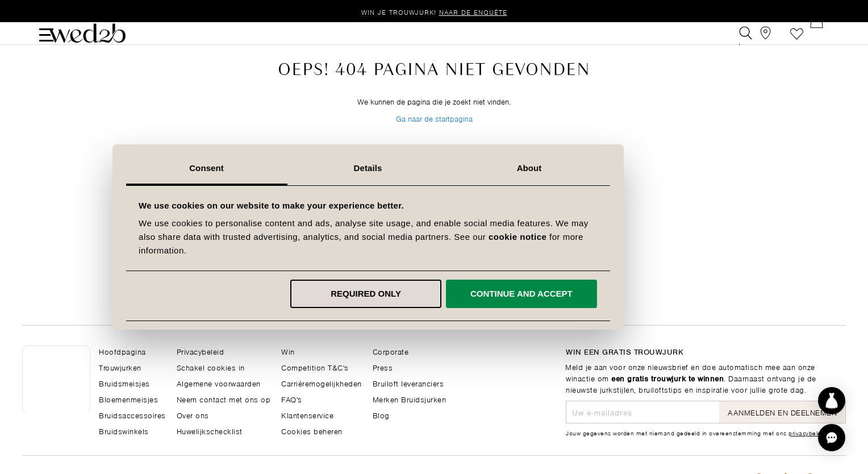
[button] (832, 438)
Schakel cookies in (211, 367)
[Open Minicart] (822, 42)
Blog (381, 415)
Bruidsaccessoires (132, 415)
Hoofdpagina (122, 351)
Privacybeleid (201, 351)
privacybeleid (808, 433)
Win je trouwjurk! (434, 12)
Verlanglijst (797, 42)
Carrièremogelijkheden (322, 383)
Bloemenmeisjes (128, 399)
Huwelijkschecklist (210, 431)
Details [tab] (434, 168)
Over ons (193, 415)
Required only (432, 294)
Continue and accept (587, 294)
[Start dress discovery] (832, 401)
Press (383, 367)
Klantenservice (307, 415)
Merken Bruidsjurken (410, 399)
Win (288, 351)
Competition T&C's (315, 367)
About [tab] (595, 168)
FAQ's (292, 399)
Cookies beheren (312, 431)
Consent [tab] (273, 168)
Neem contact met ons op (224, 399)
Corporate (391, 351)
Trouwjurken (120, 367)
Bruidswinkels (124, 431)
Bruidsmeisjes (124, 383)
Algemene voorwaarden (219, 383)
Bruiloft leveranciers (408, 383)
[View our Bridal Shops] (771, 42)
